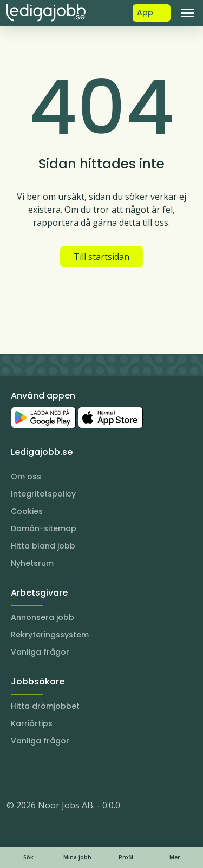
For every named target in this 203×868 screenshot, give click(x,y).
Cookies (27, 511)
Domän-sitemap (44, 528)
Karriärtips (32, 723)
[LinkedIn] (37, 773)
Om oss (26, 477)
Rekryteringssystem (50, 635)
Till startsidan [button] (101, 257)
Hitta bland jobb (43, 546)
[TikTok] (80, 773)
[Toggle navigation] (188, 13)
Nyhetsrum (32, 563)
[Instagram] (15, 773)
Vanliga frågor (40, 652)
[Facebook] (58, 773)
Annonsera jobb (42, 617)
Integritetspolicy (43, 494)
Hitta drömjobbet (45, 706)
